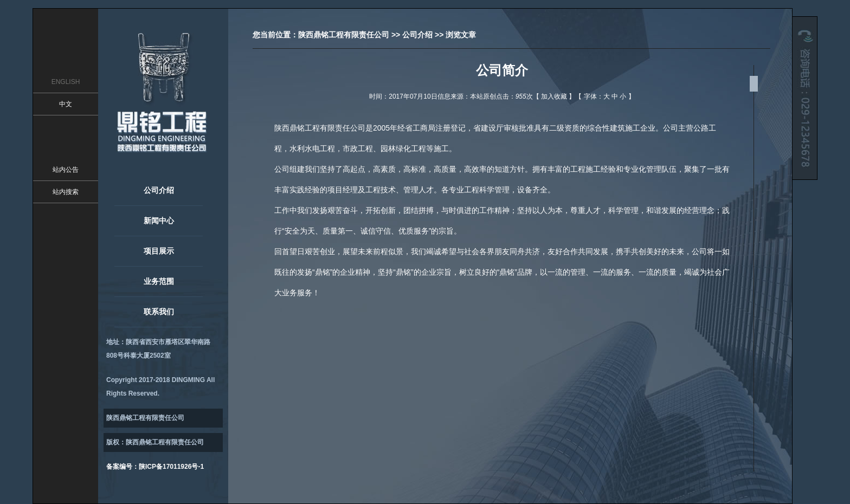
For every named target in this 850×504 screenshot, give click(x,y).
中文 (66, 104)
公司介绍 (159, 190)
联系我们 (159, 312)
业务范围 (159, 281)
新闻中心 (159, 221)
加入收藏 (554, 96)
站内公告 (66, 170)
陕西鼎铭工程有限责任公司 (344, 35)
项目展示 (159, 251)
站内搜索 (66, 192)
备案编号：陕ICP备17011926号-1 (155, 467)
